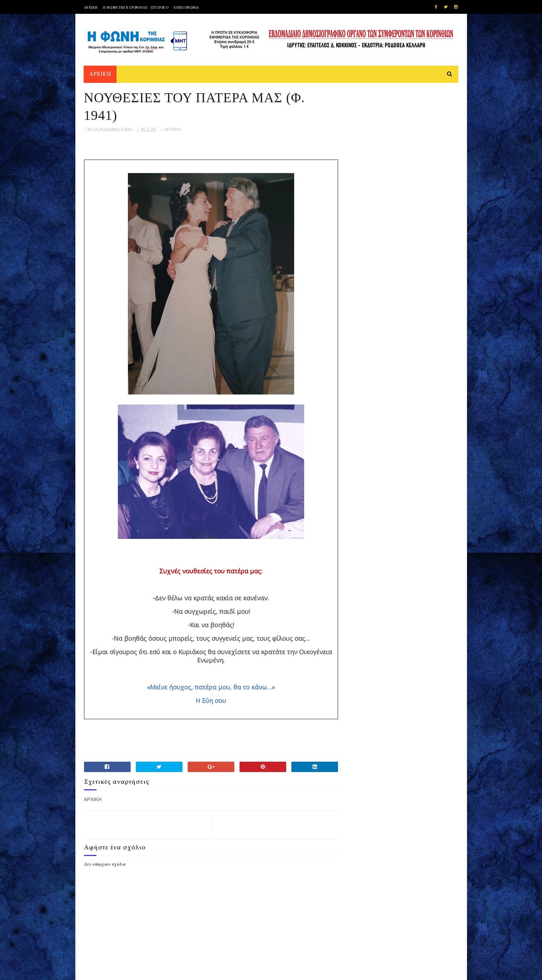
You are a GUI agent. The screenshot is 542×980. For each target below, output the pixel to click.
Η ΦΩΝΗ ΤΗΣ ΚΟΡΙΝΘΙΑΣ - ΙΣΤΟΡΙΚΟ (136, 8)
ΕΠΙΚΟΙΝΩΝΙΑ (186, 8)
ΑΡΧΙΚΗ (91, 8)
